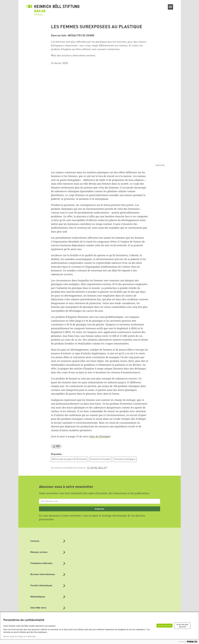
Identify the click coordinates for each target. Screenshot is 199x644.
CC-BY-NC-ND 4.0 (96, 468)
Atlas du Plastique (99, 436)
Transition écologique (125, 459)
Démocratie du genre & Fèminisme (69, 459)
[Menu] (170, 7)
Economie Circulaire (100, 459)
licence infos (160, 165)
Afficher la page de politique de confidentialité (20, 637)
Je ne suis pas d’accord (182, 626)
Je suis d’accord (165, 626)
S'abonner (99, 509)
